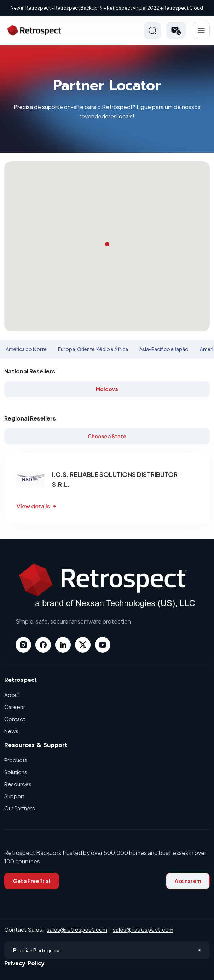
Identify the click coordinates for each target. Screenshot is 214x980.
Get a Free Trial (32, 881)
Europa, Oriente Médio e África (93, 349)
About (12, 695)
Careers (15, 707)
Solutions (16, 772)
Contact (15, 719)
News (11, 731)
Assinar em (188, 881)
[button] (176, 30)
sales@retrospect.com (77, 930)
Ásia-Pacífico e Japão (164, 349)
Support (15, 796)
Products (16, 760)
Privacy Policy (24, 963)
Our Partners (20, 808)
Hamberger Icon (201, 30)
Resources (18, 784)
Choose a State (107, 436)
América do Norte (26, 349)
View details (37, 506)
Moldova (107, 389)
